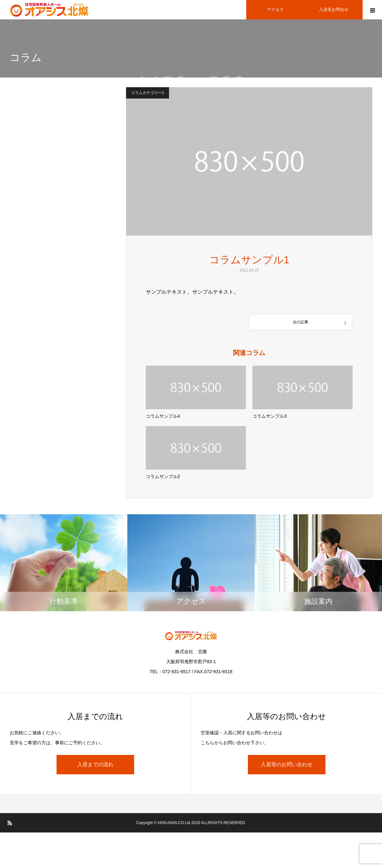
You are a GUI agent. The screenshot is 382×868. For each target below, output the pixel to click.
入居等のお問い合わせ (287, 764)
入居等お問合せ (334, 10)
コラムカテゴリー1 (148, 93)
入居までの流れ (95, 764)
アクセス (275, 10)
